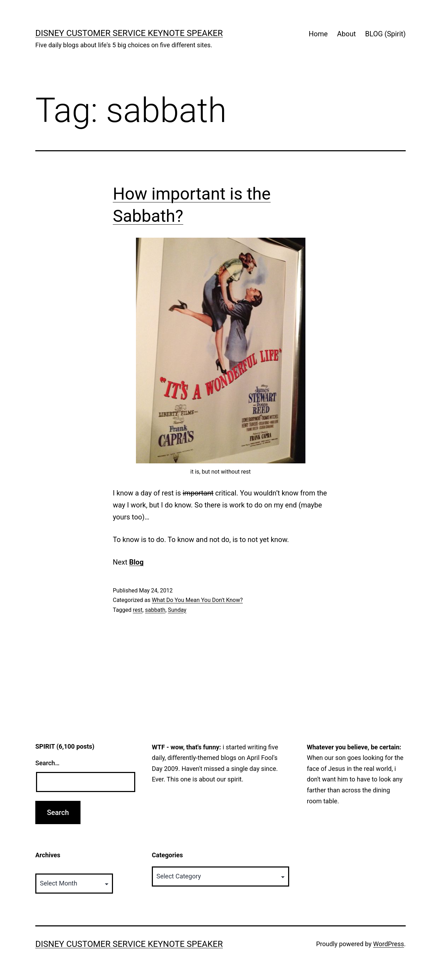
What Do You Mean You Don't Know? (197, 600)
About (346, 34)
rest (138, 610)
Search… (47, 763)
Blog (136, 562)
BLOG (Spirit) (385, 34)
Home (318, 34)
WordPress (389, 944)
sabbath (155, 610)
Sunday (177, 610)
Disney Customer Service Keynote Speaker (129, 33)
